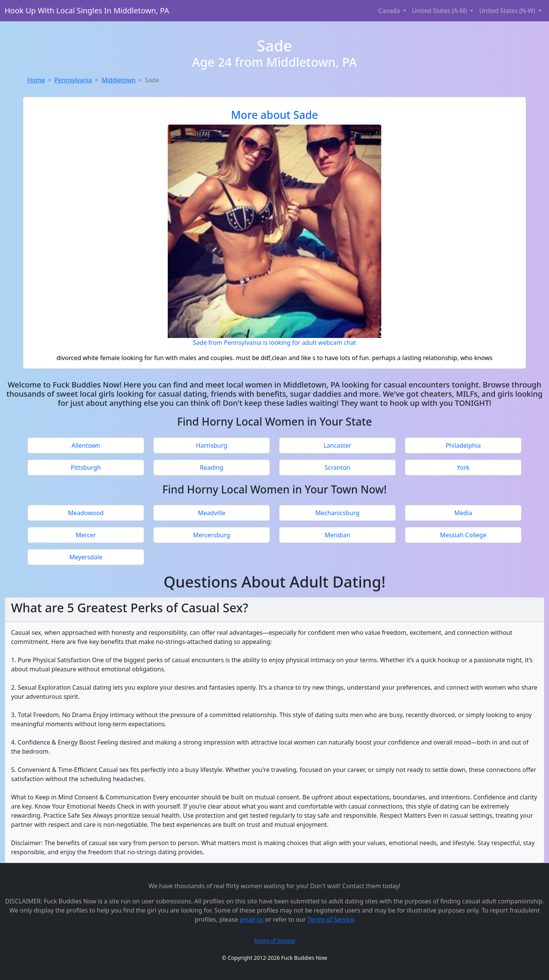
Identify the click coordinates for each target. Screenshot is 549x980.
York (463, 468)
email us (251, 919)
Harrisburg (212, 445)
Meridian (337, 535)
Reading (212, 468)
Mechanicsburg (337, 513)
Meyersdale (86, 557)
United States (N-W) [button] (508, 11)
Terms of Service (331, 919)
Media (463, 513)
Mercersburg (212, 535)
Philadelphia (463, 445)
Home (36, 80)
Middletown (118, 80)
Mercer (86, 535)
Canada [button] (390, 11)
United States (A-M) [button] (440, 11)
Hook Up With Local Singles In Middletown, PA (87, 10)
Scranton (338, 468)
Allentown (86, 445)
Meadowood (86, 513)
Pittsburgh (86, 468)
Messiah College (463, 535)
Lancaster (338, 445)
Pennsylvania (73, 80)
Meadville (212, 513)
